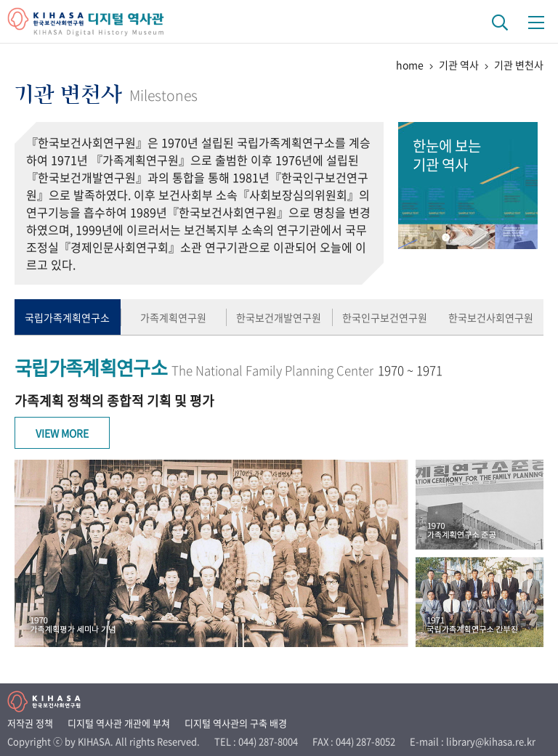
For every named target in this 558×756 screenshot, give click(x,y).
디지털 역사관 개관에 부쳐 (119, 723)
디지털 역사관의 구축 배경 (236, 723)
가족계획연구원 (173, 317)
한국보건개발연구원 (279, 317)
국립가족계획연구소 (67, 317)
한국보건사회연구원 (491, 317)
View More (62, 433)
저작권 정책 (30, 723)
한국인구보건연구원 (385, 317)
